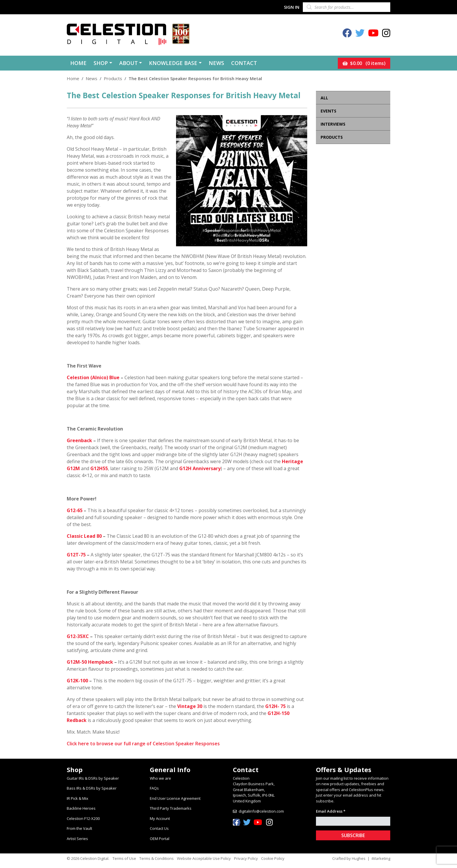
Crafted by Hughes (349, 858)
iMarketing (381, 858)
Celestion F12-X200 (83, 818)
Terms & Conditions (157, 858)
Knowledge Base (173, 63)
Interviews (333, 124)
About (129, 63)
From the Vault (79, 828)
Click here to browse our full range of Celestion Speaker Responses (143, 744)
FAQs (154, 788)
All (324, 98)
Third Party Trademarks (171, 808)
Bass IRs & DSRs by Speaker (92, 788)
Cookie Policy (273, 858)
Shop (101, 63)
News (216, 63)
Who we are (160, 778)
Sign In (292, 7)
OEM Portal (160, 839)
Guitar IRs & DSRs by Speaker (93, 778)
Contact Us (159, 828)
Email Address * (331, 811)
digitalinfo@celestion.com (261, 811)
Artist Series (77, 839)
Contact (244, 63)
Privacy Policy (246, 858)
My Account (160, 818)
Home (78, 63)
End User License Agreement (175, 798)
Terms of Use (124, 858)
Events (328, 111)
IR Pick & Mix (78, 798)
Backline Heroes (81, 808)
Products (113, 78)
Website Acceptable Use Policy (204, 858)
